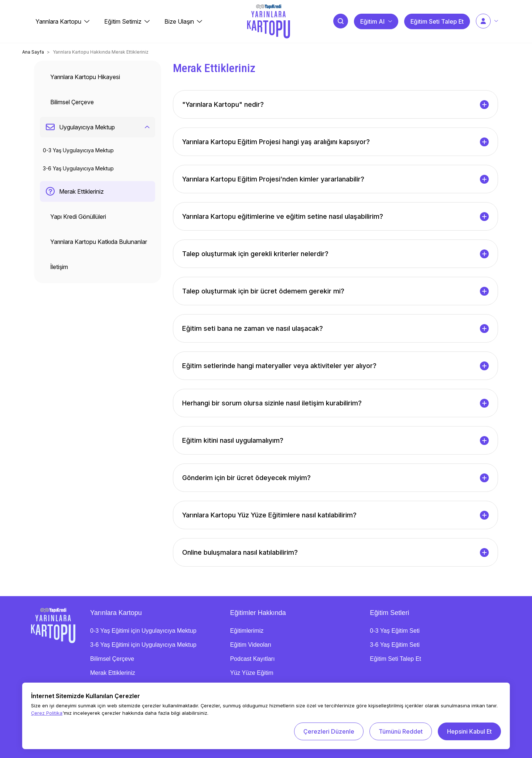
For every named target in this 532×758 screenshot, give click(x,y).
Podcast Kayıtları (253, 659)
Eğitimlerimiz (247, 631)
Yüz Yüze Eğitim (252, 673)
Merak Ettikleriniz (113, 673)
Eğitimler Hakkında (258, 613)
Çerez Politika (47, 713)
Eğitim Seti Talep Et (395, 659)
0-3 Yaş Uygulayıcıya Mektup (78, 150)
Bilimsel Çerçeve (112, 659)
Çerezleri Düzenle (329, 731)
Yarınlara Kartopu (116, 613)
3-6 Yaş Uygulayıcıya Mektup (78, 168)
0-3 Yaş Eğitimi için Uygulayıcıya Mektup (143, 631)
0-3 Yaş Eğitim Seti (395, 631)
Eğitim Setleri (389, 613)
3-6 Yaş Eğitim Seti (395, 645)
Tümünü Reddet (401, 731)
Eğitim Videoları (251, 645)
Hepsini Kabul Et (469, 731)
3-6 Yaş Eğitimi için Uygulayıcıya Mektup (143, 645)
